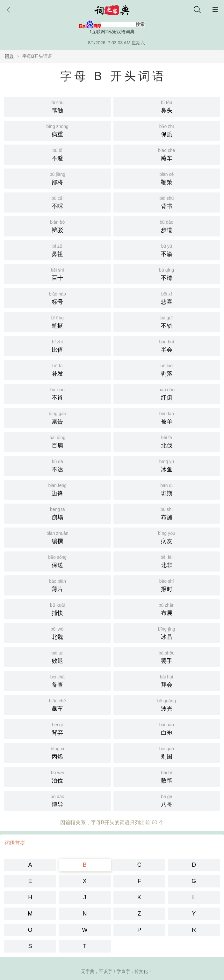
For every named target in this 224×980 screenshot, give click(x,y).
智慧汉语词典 (124, 973)
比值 (58, 335)
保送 (58, 550)
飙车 (58, 694)
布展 (167, 598)
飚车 (167, 143)
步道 (167, 215)
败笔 (167, 765)
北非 (167, 550)
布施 (167, 502)
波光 (167, 694)
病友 (167, 526)
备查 (58, 670)
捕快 (58, 598)
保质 (167, 119)
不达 (58, 454)
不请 (167, 263)
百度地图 (150, 973)
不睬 (58, 191)
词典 (9, 45)
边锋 (58, 478)
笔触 (58, 95)
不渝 (167, 239)
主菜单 (215, 10)
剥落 (167, 359)
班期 (167, 478)
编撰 (58, 526)
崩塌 (58, 502)
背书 (167, 191)
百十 (58, 263)
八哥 (167, 789)
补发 (58, 359)
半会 (167, 335)
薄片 (58, 574)
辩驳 (58, 215)
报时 (167, 574)
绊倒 (167, 382)
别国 (167, 741)
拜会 (167, 670)
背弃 (58, 718)
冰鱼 (167, 454)
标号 (58, 287)
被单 (167, 406)
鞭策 (167, 167)
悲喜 (167, 287)
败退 (58, 646)
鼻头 (167, 95)
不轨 (167, 311)
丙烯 (58, 741)
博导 (58, 789)
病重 (58, 119)
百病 (58, 430)
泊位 (58, 765)
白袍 (167, 718)
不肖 (58, 382)
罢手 (167, 646)
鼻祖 (58, 239)
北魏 (58, 622)
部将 (58, 167)
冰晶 (167, 622)
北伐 (167, 430)
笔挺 (58, 311)
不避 (58, 143)
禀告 (58, 406)
